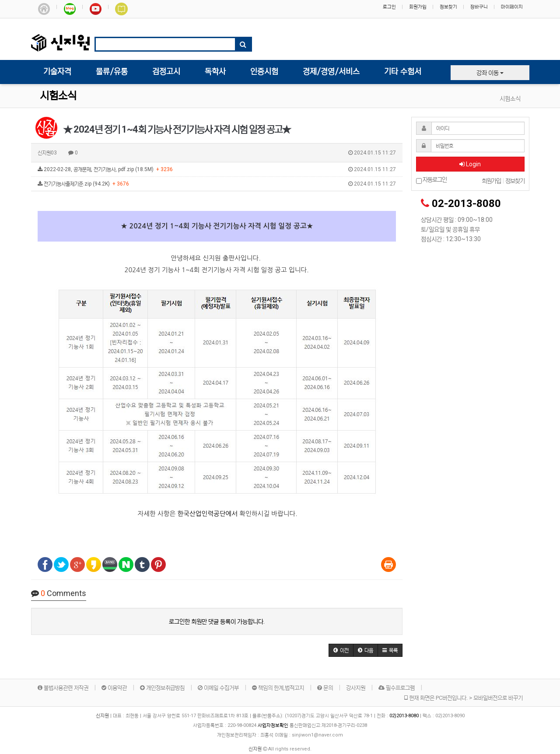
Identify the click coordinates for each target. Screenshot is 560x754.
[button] (341, 650)
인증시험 (264, 72)
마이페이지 (512, 7)
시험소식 (58, 96)
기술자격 (57, 72)
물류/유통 (112, 72)
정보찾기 (448, 7)
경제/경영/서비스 (331, 72)
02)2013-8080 (405, 716)
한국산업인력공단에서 (207, 514)
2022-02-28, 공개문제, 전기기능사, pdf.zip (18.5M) (217, 169)
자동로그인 (431, 180)
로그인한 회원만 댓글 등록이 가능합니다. (217, 621)
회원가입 (418, 7)
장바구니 (479, 7)
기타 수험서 (403, 72)
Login (470, 164)
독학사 (215, 72)
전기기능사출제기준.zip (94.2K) (217, 184)
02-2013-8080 (466, 203)
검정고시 (166, 72)
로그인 (389, 7)
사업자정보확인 (273, 725)
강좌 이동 (490, 73)
